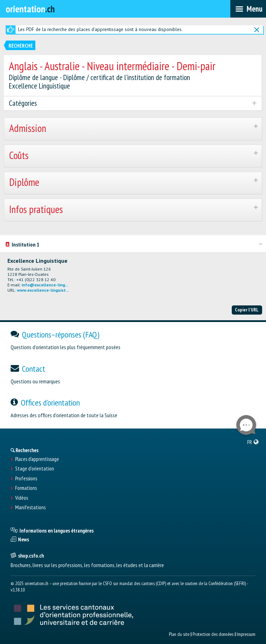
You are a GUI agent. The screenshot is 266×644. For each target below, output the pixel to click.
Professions (26, 479)
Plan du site (179, 634)
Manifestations (30, 508)
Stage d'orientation (35, 469)
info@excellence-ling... (45, 285)
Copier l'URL (247, 310)
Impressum (246, 634)
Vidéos (22, 498)
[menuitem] (253, 442)
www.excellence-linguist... (43, 290)
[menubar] (248, 9)
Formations (26, 488)
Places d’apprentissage (37, 459)
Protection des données (213, 634)
